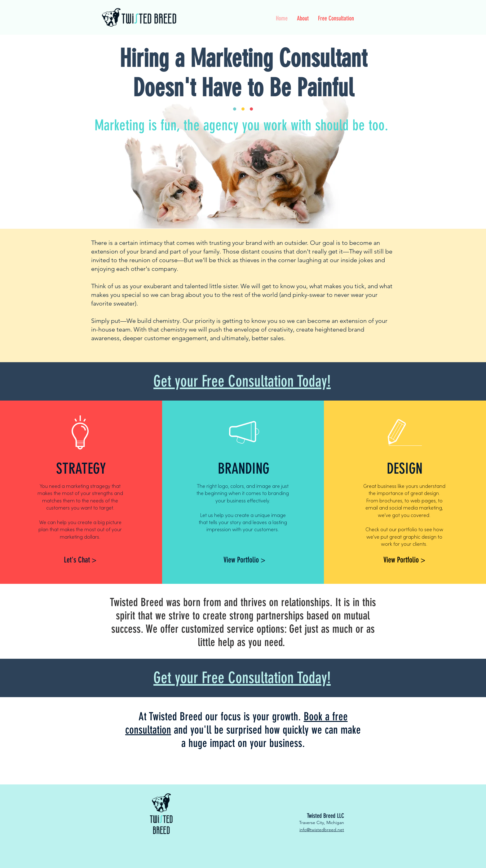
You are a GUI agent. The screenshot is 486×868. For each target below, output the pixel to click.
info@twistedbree (316, 830)
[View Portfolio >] (244, 560)
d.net (339, 830)
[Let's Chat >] (80, 560)
